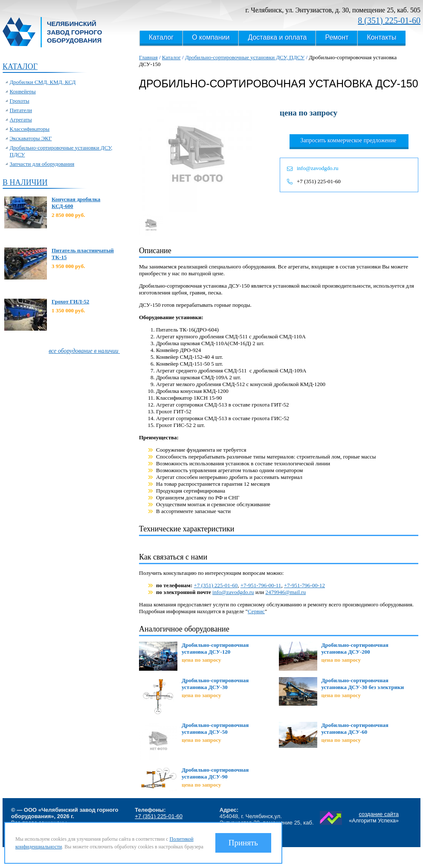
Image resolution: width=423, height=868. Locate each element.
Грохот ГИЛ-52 (70, 301)
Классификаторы (30, 129)
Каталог (161, 37)
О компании (211, 37)
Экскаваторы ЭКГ (31, 138)
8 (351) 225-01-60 (389, 20)
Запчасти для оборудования (42, 164)
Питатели (21, 110)
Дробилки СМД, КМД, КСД (43, 82)
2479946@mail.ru (286, 592)
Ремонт (337, 37)
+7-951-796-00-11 (261, 585)
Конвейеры (23, 91)
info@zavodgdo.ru (318, 168)
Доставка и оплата (277, 37)
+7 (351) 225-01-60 (319, 181)
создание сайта (379, 814)
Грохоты (20, 101)
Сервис (256, 611)
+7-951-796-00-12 (304, 585)
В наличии (25, 182)
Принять (243, 843)
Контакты (381, 37)
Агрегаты (21, 120)
